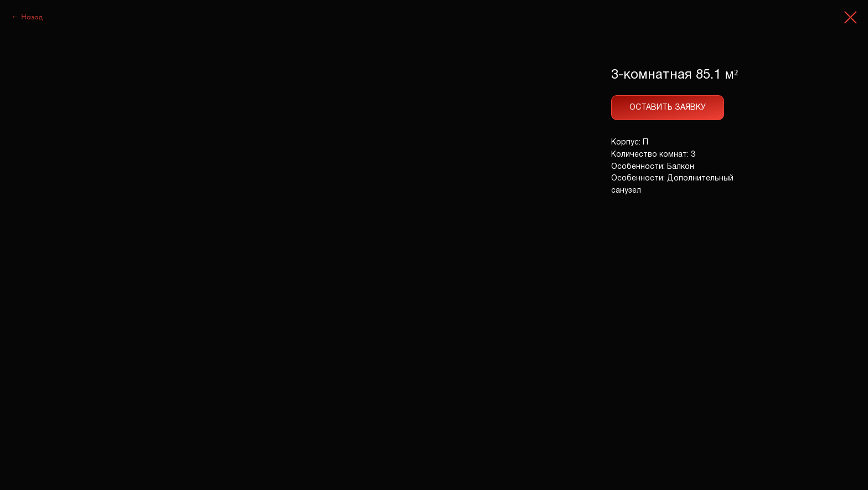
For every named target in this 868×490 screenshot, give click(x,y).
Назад (32, 17)
